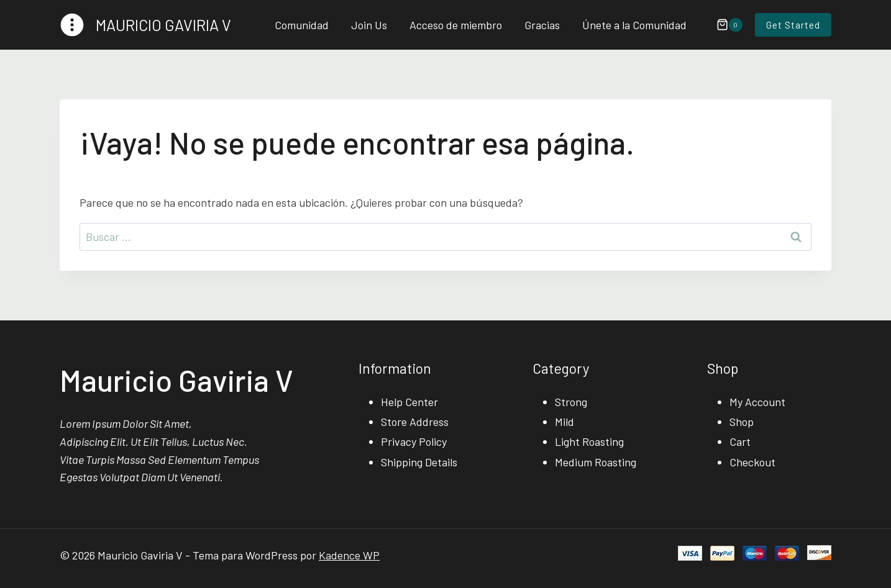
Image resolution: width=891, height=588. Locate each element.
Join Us (369, 25)
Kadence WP (349, 555)
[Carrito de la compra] (723, 25)
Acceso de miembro (456, 25)
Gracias (542, 25)
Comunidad (302, 25)
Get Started (793, 25)
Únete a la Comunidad (634, 25)
